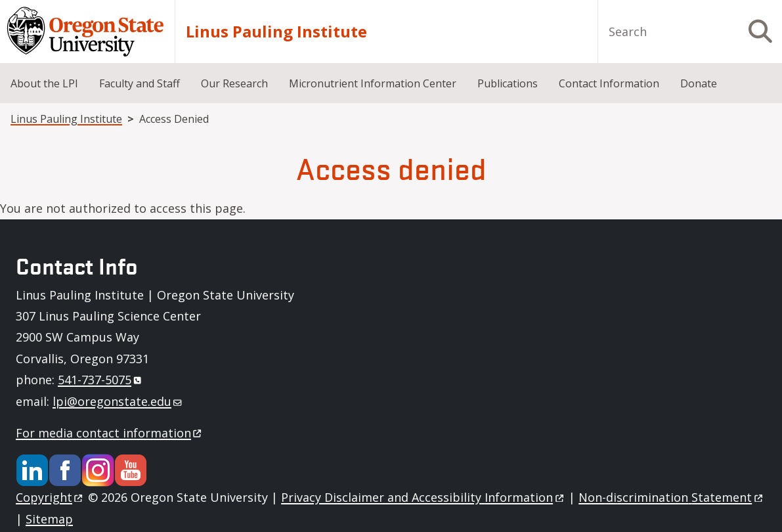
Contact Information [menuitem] (609, 83)
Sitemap (49, 519)
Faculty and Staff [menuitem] (140, 83)
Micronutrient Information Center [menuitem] (373, 83)
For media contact (110, 433)
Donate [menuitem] (699, 83)
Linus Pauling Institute (276, 32)
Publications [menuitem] (508, 83)
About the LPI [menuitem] (44, 83)
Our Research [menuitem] (234, 83)
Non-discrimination (671, 497)
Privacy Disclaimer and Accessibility (423, 497)
